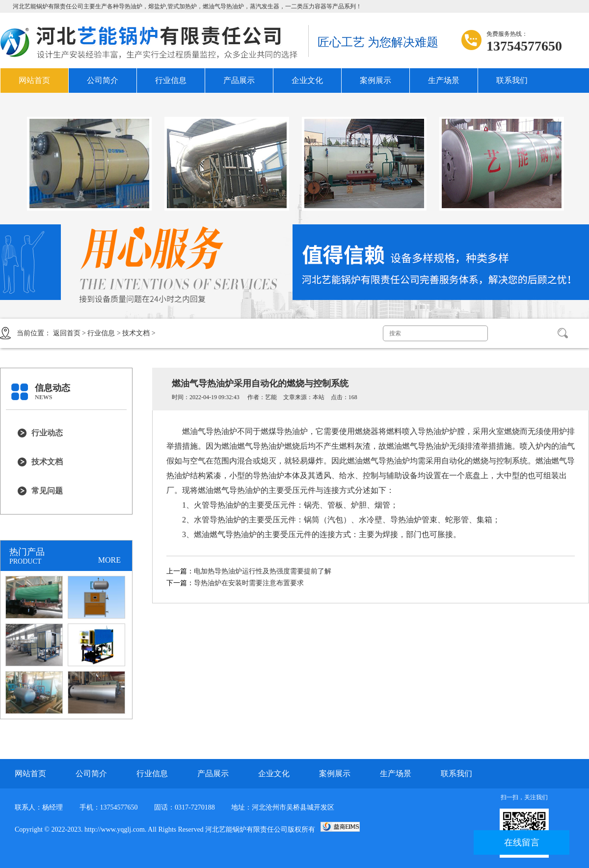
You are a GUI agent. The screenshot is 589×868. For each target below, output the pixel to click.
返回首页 (67, 333)
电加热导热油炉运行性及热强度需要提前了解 (263, 571)
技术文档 (136, 333)
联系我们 (512, 80)
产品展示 (239, 80)
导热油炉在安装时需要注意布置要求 (249, 583)
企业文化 (307, 80)
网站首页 (34, 80)
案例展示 (375, 80)
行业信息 (171, 80)
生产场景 (444, 80)
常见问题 (47, 491)
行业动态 (47, 433)
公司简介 (103, 80)
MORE (109, 560)
